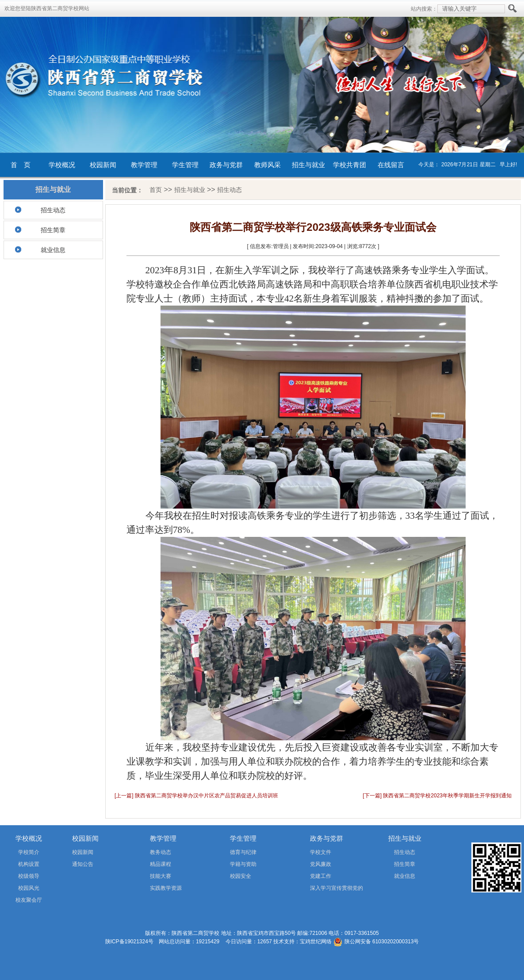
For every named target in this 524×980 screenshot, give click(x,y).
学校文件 (321, 852)
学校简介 (29, 852)
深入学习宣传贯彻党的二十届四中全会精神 (324, 890)
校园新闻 (103, 165)
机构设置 (29, 864)
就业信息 (53, 250)
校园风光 (29, 888)
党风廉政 (321, 864)
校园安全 (241, 876)
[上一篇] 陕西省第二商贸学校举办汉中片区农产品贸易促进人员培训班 (196, 796)
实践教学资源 (166, 888)
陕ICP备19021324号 (129, 942)
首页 (156, 190)
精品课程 (161, 864)
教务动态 (161, 852)
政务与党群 (226, 165)
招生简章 (53, 230)
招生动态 (53, 210)
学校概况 (62, 165)
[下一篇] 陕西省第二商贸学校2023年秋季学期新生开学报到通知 (437, 796)
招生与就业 (308, 165)
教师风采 (268, 165)
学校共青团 (350, 165)
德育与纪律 (243, 852)
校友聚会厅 (29, 900)
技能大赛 (161, 876)
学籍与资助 (243, 864)
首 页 (21, 165)
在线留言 (391, 165)
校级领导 (29, 876)
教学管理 (144, 165)
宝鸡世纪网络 (316, 942)
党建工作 (321, 876)
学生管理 (185, 165)
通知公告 (83, 864)
